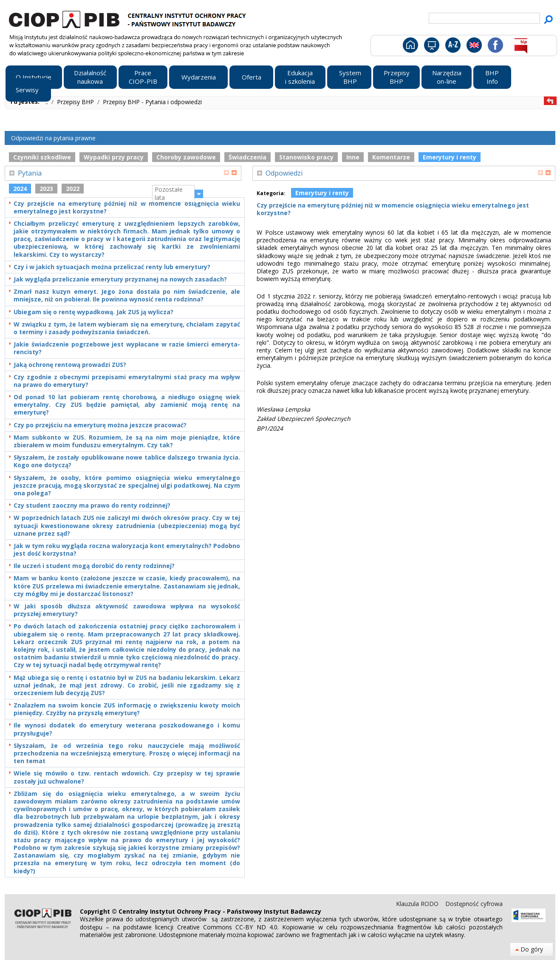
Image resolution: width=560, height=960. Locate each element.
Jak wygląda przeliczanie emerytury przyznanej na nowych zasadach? (120, 279)
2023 (46, 189)
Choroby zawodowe (186, 157)
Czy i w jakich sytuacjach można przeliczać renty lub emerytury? (112, 267)
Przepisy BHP (76, 102)
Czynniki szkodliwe (42, 157)
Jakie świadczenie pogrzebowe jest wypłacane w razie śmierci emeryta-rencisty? (127, 348)
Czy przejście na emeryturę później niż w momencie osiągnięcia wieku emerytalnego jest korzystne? (127, 207)
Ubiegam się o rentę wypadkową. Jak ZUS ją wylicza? (93, 312)
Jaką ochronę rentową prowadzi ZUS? (70, 365)
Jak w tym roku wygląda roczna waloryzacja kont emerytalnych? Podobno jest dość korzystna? (127, 550)
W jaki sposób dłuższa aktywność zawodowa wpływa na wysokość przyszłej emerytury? (127, 610)
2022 (73, 189)
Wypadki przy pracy (114, 157)
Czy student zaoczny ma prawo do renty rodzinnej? (92, 506)
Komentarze (391, 157)
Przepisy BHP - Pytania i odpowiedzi (152, 102)
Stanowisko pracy (306, 157)
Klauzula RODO (418, 904)
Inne (353, 157)
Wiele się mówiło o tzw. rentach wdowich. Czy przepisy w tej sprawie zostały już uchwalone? (127, 777)
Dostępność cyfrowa (474, 904)
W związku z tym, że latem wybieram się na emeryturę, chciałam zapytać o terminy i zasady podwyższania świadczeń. (127, 328)
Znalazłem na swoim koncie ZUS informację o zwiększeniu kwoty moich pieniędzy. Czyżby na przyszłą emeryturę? (127, 709)
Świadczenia (247, 157)
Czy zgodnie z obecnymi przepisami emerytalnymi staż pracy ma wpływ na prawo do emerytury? (127, 381)
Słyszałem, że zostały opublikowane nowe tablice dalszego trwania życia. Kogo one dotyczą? (127, 461)
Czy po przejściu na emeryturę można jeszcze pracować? (100, 425)
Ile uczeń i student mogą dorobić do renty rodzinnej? (94, 566)
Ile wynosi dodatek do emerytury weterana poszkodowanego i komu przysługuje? (127, 729)
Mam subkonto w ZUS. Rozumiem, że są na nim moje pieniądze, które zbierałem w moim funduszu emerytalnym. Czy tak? (127, 441)
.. (48, 102)
